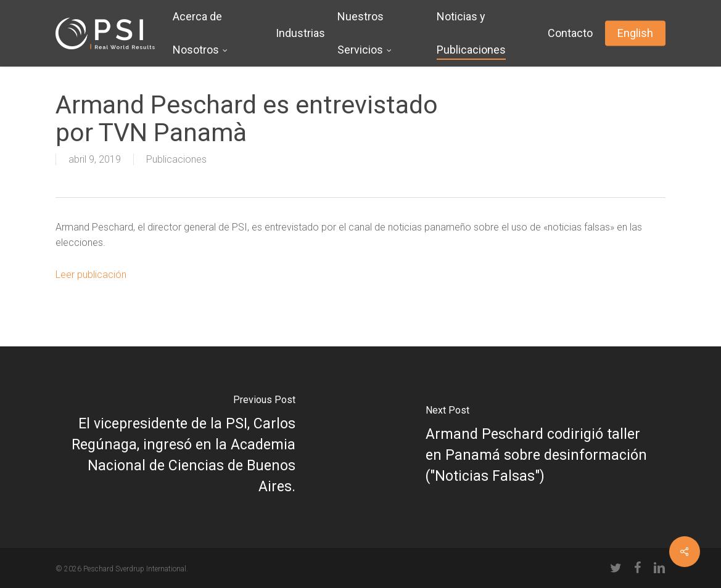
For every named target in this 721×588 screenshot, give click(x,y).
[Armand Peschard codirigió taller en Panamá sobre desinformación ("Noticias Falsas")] (541, 447)
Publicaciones (176, 159)
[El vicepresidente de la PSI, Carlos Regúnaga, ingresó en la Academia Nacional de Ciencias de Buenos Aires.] (180, 447)
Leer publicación (91, 275)
